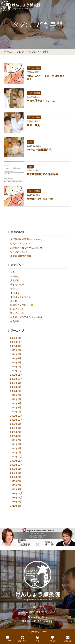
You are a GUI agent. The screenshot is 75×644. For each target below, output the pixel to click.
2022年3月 (16, 407)
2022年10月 (16, 379)
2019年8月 (16, 506)
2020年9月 (16, 469)
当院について (22, 639)
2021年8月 (16, 428)
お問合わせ (67, 639)
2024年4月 (16, 358)
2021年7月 (16, 432)
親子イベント (17, 313)
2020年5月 (16, 485)
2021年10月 (16, 420)
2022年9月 (16, 383)
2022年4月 (16, 403)
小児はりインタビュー (22, 297)
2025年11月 (16, 342)
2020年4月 (16, 489)
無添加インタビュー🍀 (22, 305)
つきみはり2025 (19, 252)
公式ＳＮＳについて (21, 244)
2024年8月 (16, 354)
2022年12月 (16, 371)
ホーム (8, 52)
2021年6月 (16, 436)
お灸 (30, 142)
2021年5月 (16, 440)
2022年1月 (16, 412)
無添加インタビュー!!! (40, 199)
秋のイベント (17, 309)
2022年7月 (16, 391)
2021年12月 (16, 416)
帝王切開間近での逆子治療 (42, 174)
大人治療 (15, 280)
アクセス (52, 639)
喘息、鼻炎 (33, 125)
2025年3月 (16, 350)
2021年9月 (16, 424)
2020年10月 (16, 465)
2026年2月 (16, 338)
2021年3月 (16, 444)
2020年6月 (16, 481)
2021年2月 (16, 448)
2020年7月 (16, 477)
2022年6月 (16, 395)
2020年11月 (16, 461)
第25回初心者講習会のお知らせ (26, 239)
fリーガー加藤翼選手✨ (41, 150)
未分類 (14, 301)
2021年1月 (16, 452)
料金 (37, 639)
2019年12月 (16, 493)
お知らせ (15, 276)
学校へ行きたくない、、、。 (42, 101)
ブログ (20, 52)
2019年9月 (16, 502)
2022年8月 (16, 387)
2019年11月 (16, 497)
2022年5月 (16, 399)
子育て (14, 289)
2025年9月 (16, 346)
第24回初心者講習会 (21, 256)
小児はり (15, 293)
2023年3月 (16, 362)
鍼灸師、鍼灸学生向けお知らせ (26, 317)
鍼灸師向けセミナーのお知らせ (26, 248)
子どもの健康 (34, 68)
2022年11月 (16, 375)
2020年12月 (16, 457)
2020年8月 (16, 473)
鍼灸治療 (15, 321)
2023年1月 (16, 367)
